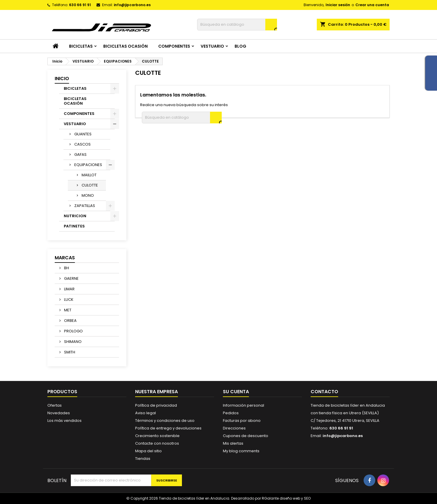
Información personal (244, 405)
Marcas (65, 258)
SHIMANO (72, 342)
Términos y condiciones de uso (165, 421)
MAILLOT (89, 175)
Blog (240, 46)
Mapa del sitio (148, 451)
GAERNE (71, 278)
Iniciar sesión (338, 5)
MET (67, 310)
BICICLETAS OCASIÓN (125, 46)
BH (66, 268)
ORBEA (70, 321)
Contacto (324, 392)
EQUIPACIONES (88, 165)
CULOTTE (90, 185)
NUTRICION (75, 216)
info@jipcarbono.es (132, 5)
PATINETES (74, 226)
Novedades (59, 413)
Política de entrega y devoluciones (168, 428)
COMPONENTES (174, 46)
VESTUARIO (212, 46)
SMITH (69, 352)
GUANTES (83, 134)
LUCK (68, 300)
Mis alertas (233, 443)
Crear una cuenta (372, 5)
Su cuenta (236, 392)
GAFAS (80, 155)
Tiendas (143, 459)
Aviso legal (146, 413)
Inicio (62, 78)
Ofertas (55, 405)
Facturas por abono (242, 421)
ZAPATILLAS (85, 206)
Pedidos (231, 413)
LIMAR (69, 289)
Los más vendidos (64, 421)
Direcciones (234, 428)
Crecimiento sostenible (157, 436)
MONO (88, 195)
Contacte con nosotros (157, 443)
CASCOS (82, 144)
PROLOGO (73, 331)
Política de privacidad (156, 405)
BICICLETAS (81, 46)
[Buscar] (237, 25)
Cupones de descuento (246, 436)
